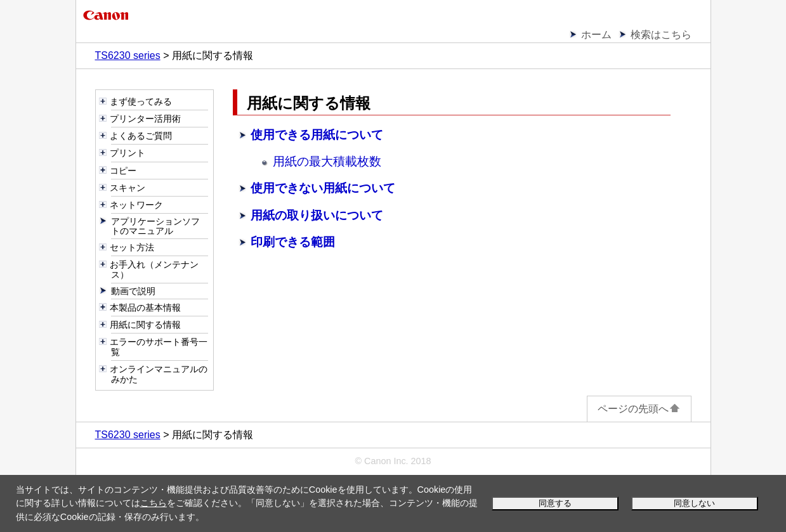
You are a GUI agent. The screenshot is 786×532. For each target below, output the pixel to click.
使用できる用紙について (317, 135)
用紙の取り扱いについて (317, 215)
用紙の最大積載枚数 (327, 161)
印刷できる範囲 (293, 242)
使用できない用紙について (323, 188)
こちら (154, 503)
